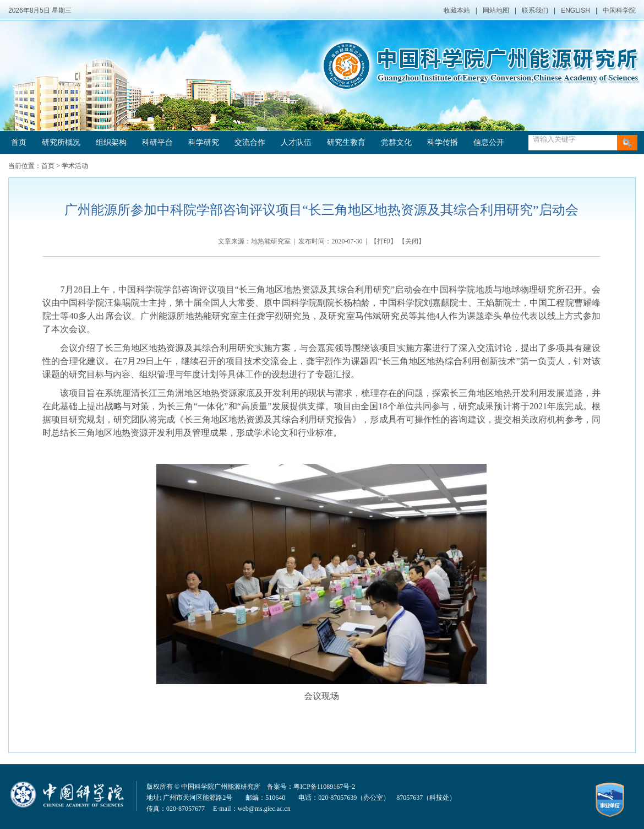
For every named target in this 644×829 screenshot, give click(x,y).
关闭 (412, 241)
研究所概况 (61, 142)
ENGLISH (575, 10)
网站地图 (496, 10)
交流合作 (250, 142)
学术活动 (75, 166)
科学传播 (443, 142)
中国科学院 (619, 10)
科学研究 (204, 142)
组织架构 (111, 142)
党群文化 (396, 142)
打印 (384, 241)
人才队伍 (296, 142)
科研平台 (157, 142)
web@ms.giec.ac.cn (264, 809)
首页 (19, 142)
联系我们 (535, 10)
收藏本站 (457, 10)
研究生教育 (346, 142)
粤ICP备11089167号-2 (324, 787)
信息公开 (489, 142)
